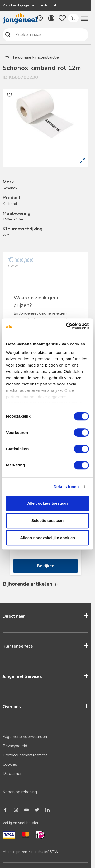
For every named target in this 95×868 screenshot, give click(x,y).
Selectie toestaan (48, 521)
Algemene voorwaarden (25, 737)
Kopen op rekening (20, 792)
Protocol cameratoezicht (25, 755)
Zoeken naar (8, 35)
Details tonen (66, 487)
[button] (84, 18)
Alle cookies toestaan (47, 503)
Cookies (10, 764)
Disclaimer (12, 774)
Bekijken (46, 566)
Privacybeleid (15, 746)
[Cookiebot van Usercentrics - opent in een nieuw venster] (67, 326)
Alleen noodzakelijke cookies (47, 538)
